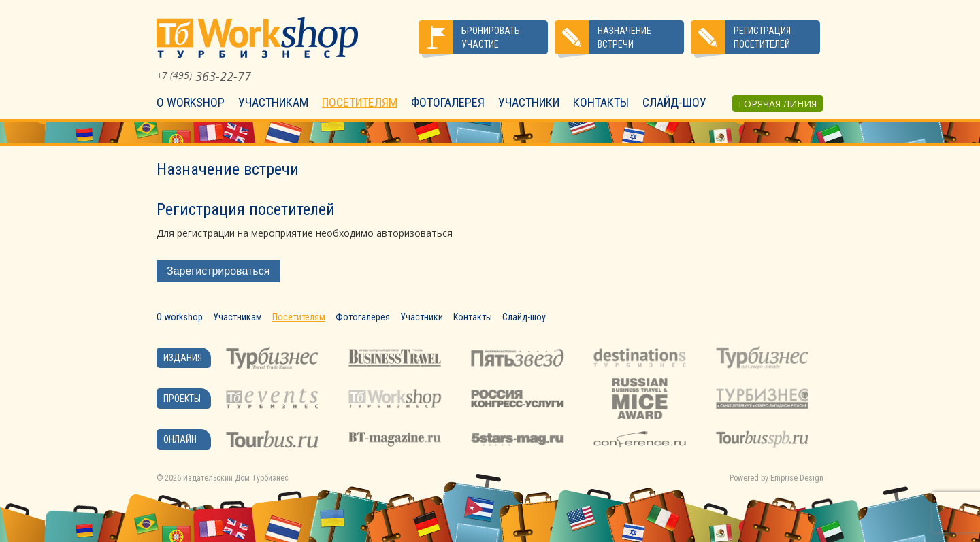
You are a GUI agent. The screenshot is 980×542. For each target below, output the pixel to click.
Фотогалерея (448, 102)
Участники (529, 102)
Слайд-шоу (674, 102)
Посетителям (360, 102)
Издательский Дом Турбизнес (236, 478)
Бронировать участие (491, 37)
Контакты (601, 102)
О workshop (191, 102)
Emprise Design (797, 478)
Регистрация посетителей (762, 37)
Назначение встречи (624, 37)
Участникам (273, 102)
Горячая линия (778, 104)
